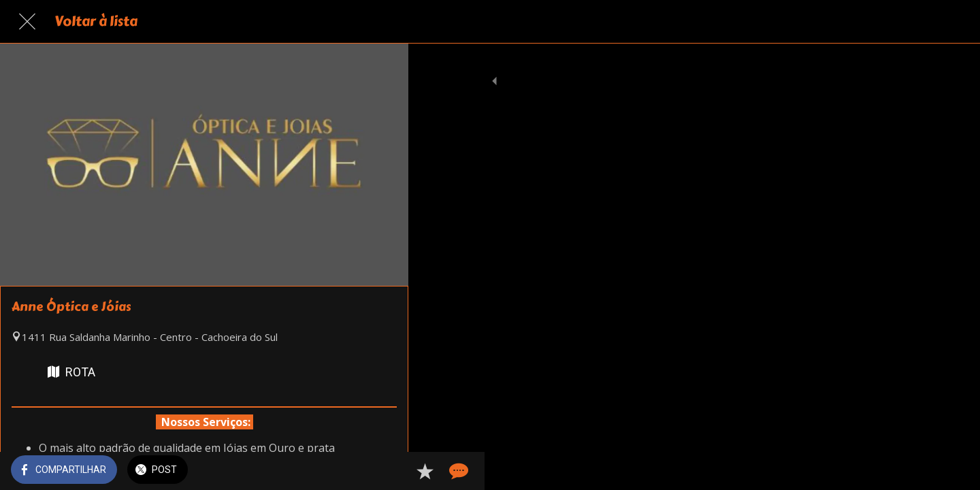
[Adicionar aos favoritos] (348, 471)
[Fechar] (27, 22)
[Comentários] (381, 471)
